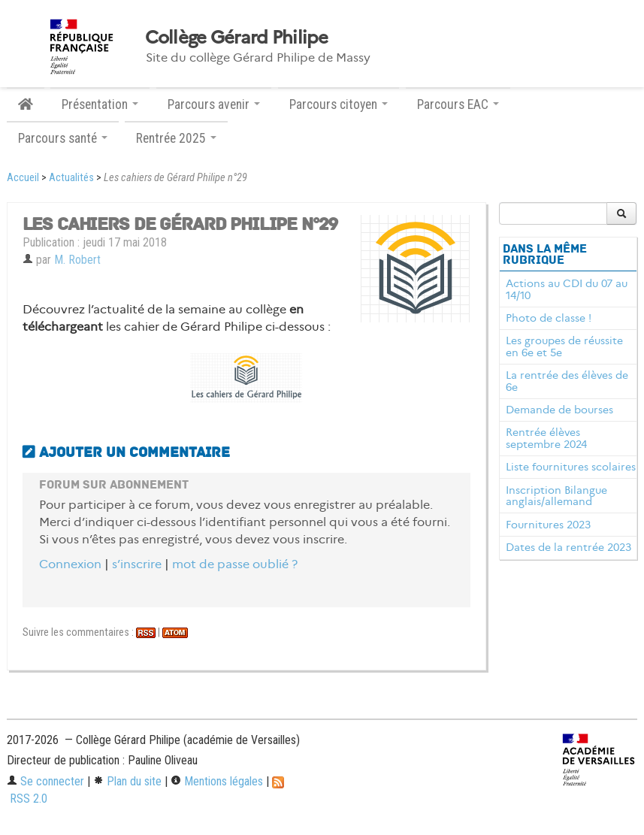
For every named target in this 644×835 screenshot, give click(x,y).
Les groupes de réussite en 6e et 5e (564, 346)
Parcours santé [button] (63, 138)
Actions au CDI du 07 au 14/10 (567, 289)
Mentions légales (217, 781)
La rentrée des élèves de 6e (567, 381)
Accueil (23, 178)
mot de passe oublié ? (235, 564)
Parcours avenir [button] (214, 104)
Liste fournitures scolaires (571, 467)
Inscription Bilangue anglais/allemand (556, 496)
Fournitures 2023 (548, 525)
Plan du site (127, 781)
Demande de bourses (559, 410)
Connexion (70, 564)
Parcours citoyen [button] (339, 104)
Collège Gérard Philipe (237, 38)
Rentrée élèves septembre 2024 (546, 438)
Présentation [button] (100, 104)
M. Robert (77, 260)
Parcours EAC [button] (458, 104)
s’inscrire (137, 564)
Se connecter (45, 781)
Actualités (71, 178)
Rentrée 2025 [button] (176, 138)
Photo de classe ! (549, 318)
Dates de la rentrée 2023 (568, 547)
